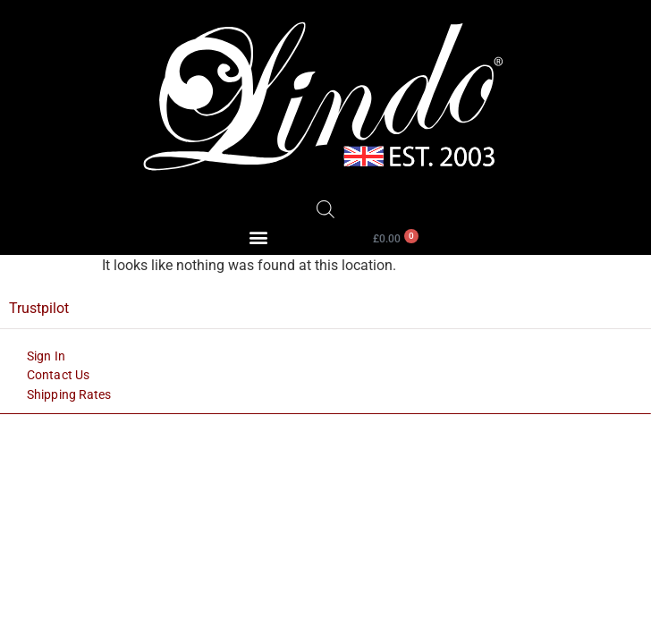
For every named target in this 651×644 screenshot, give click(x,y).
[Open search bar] (325, 209)
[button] (259, 237)
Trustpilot (39, 308)
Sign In (46, 356)
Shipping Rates (69, 394)
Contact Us (58, 375)
